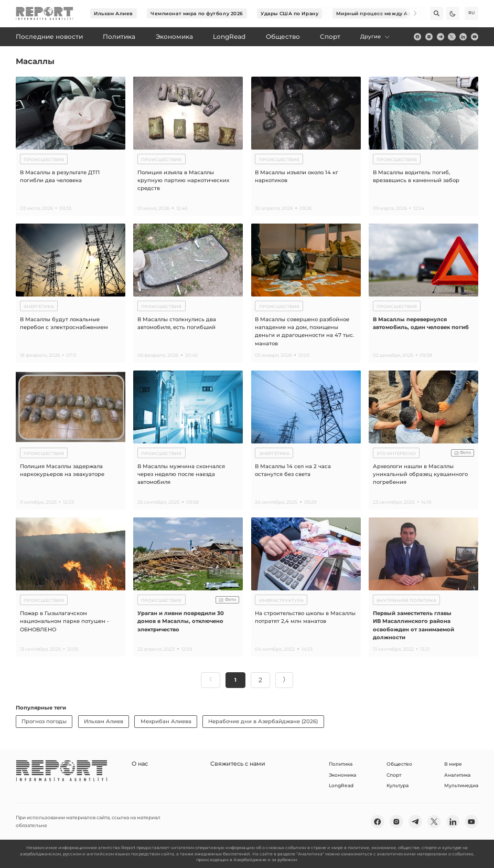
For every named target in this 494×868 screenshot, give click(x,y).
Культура (398, 785)
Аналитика (457, 774)
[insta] (429, 37)
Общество (399, 763)
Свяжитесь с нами (222, 763)
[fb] (417, 37)
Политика (341, 763)
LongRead (341, 785)
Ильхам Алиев (114, 13)
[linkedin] (463, 37)
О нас (138, 763)
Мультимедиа (461, 785)
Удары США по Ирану (289, 13)
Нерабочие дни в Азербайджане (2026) (263, 721)
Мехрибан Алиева (166, 721)
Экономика (342, 774)
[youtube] (475, 37)
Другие (375, 36)
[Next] (410, 13)
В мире (453, 763)
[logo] (45, 14)
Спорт (394, 774)
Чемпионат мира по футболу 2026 (197, 13)
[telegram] (441, 37)
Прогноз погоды (44, 721)
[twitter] (452, 37)
